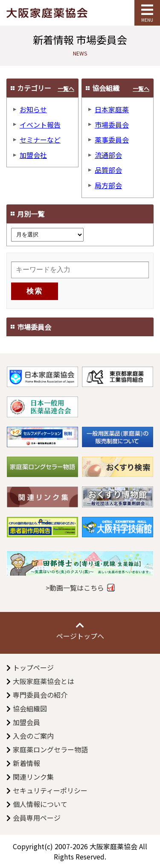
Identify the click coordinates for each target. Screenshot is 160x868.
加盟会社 (33, 155)
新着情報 (26, 763)
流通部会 (108, 155)
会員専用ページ (37, 818)
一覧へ (66, 89)
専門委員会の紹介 (40, 695)
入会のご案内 (33, 736)
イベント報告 (40, 125)
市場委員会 (112, 125)
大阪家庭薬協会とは (44, 681)
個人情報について (40, 804)
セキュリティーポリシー (50, 790)
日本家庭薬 (112, 109)
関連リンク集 (33, 777)
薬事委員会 (112, 140)
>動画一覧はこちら (75, 588)
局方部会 (108, 185)
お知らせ (33, 109)
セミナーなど (40, 140)
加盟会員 (26, 722)
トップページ (33, 667)
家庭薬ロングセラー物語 (50, 749)
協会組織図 (30, 708)
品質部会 (108, 170)
